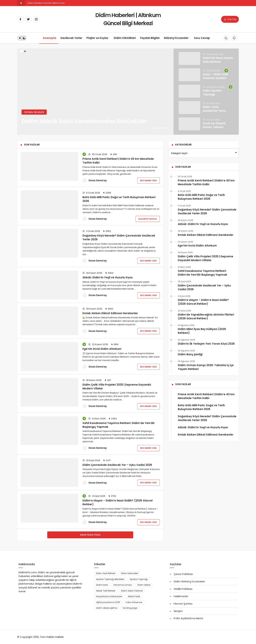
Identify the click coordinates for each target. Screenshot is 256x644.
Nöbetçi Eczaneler (176, 38)
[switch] (22, 38)
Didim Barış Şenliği (190, 354)
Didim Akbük (144, 585)
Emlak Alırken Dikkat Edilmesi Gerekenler (110, 313)
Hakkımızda (181, 596)
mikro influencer (134, 602)
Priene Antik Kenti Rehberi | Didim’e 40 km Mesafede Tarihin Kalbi (118, 161)
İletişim (178, 611)
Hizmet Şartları (183, 604)
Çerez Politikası (183, 574)
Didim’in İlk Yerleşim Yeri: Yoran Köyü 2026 (206, 344)
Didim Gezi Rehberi (106, 573)
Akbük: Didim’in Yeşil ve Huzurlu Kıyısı (108, 277)
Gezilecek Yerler (71, 38)
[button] (22, 51)
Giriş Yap (230, 19)
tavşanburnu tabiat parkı (109, 596)
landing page (130, 608)
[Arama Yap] (226, 38)
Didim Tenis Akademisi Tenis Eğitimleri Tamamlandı (214, 113)
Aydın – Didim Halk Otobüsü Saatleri (215, 76)
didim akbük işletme (107, 608)
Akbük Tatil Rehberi (106, 591)
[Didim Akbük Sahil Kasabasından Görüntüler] (128, 92)
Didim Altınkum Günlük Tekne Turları (46, 3)
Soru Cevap (202, 38)
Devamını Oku (149, 180)
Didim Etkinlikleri (125, 38)
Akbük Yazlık (134, 596)
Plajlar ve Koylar (97, 38)
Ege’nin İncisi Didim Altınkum (102, 349)
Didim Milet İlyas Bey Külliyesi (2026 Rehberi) (202, 331)
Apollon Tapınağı (139, 579)
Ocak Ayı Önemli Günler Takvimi (214, 125)
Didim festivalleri (130, 573)
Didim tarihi (102, 585)
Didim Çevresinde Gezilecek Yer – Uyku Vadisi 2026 (117, 465)
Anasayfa (49, 38)
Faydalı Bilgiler (150, 38)
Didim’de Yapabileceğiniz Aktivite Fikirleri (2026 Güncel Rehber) (206, 316)
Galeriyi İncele (148, 219)
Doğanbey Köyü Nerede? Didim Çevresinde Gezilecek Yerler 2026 (119, 237)
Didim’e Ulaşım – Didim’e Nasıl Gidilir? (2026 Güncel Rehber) (118, 502)
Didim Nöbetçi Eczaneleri (189, 581)
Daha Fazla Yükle (90, 535)
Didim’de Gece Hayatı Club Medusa (218, 60)
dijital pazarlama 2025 (108, 602)
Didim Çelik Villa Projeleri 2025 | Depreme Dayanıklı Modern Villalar (117, 387)
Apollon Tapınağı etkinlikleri (110, 579)
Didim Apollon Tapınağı (212, 93)
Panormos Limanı (123, 585)
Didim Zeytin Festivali (132, 591)
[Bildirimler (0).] (234, 38)
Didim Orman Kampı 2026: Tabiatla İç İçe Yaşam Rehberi (206, 367)
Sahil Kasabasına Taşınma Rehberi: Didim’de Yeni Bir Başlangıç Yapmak (202, 273)
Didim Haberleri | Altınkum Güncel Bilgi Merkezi (128, 19)
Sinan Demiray (98, 180)
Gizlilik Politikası (183, 589)
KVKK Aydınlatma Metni (188, 618)
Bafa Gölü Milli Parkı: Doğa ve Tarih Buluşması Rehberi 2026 (119, 199)
